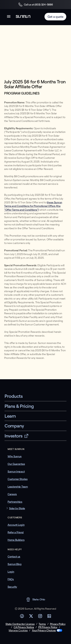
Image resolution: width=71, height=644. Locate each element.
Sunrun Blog (15, 564)
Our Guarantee (16, 464)
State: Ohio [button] (35, 599)
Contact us (14, 557)
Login (11, 572)
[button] (9, 17)
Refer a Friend (16, 532)
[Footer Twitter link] (31, 617)
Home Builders (16, 540)
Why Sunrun (15, 456)
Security (12, 587)
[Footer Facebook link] (22, 617)
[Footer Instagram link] (40, 617)
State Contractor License (20, 624)
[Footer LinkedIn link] (49, 617)
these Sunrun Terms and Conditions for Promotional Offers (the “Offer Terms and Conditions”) (33, 206)
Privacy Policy (58, 624)
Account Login (16, 525)
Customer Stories (18, 479)
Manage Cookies (18, 630)
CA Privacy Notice (24, 627)
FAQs (11, 579)
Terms (42, 624)
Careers (12, 494)
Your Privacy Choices (44, 630)
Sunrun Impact (16, 471)
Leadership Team (18, 487)
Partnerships (15, 502)
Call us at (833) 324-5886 (36, 5)
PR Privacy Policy (48, 627)
